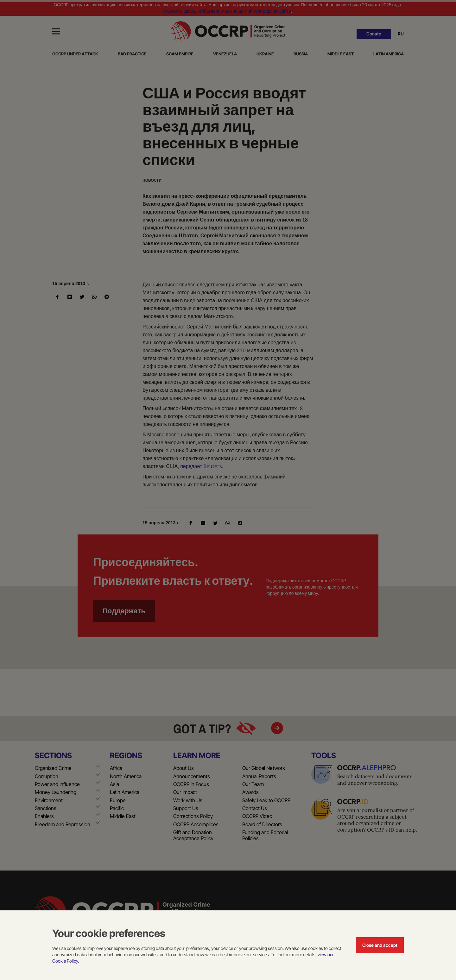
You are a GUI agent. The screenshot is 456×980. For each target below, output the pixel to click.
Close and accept (380, 945)
